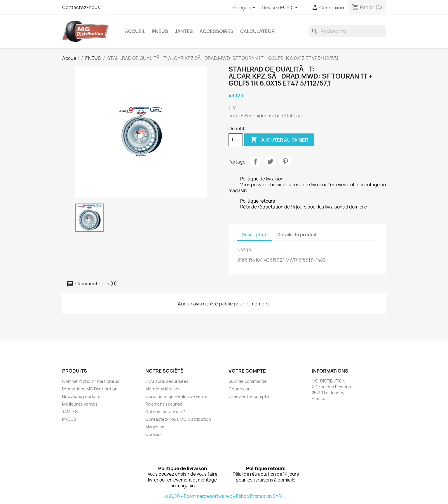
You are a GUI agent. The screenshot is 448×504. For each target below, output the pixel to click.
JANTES (184, 31)
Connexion (240, 389)
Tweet (270, 161)
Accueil (135, 31)
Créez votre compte (249, 396)
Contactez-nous (81, 7)
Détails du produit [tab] (297, 235)
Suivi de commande (248, 381)
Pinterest (285, 161)
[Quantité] (236, 140)
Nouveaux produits (81, 396)
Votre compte (247, 371)
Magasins (155, 427)
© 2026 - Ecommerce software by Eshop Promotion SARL (224, 496)
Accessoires (217, 31)
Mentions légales (162, 389)
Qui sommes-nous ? (165, 412)
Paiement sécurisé (164, 404)
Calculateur (257, 31)
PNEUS (160, 31)
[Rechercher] (347, 31)
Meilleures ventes (80, 404)
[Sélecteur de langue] (245, 8)
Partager (255, 161)
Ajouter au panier (279, 140)
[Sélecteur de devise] (290, 8)
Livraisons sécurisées (167, 381)
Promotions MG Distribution (90, 389)
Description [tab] (255, 235)
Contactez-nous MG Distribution (178, 419)
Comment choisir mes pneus (91, 381)
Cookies (154, 434)
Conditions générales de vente (176, 396)
